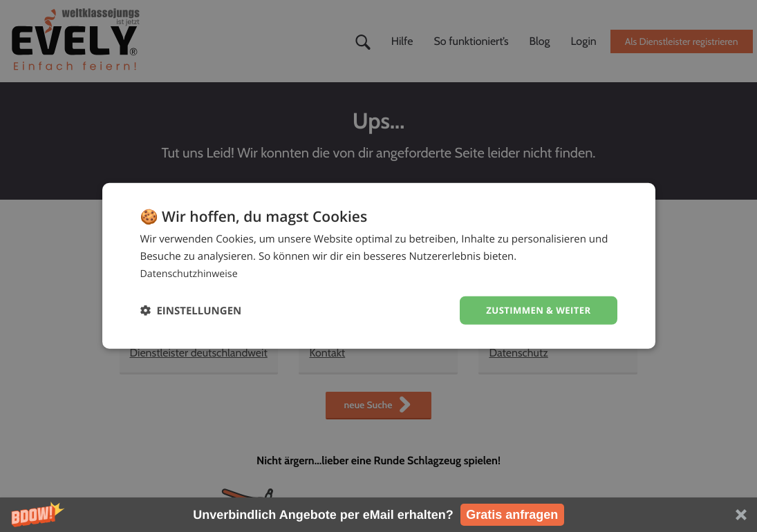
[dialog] (379, 266)
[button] (378, 515)
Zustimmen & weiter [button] (535, 310)
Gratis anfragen (512, 515)
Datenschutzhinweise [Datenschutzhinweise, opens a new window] (192, 272)
